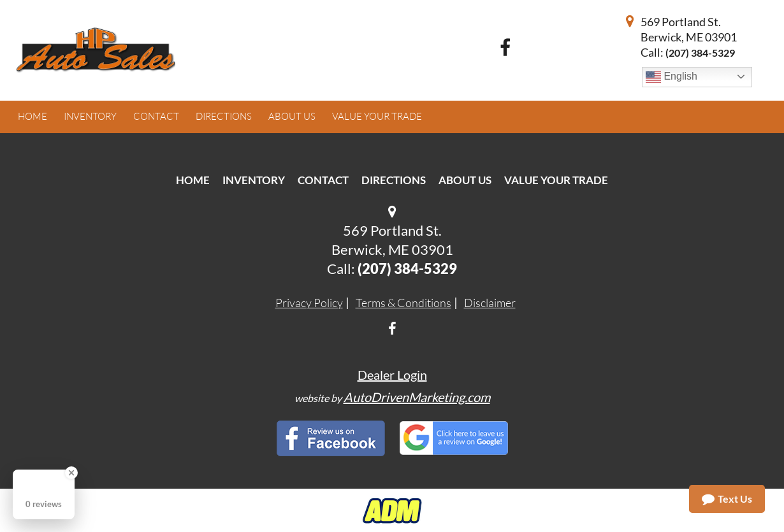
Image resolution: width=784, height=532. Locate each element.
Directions (394, 180)
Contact (323, 180)
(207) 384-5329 (700, 53)
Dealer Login (392, 375)
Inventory (254, 180)
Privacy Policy (309, 303)
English (671, 77)
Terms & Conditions (403, 303)
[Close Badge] (71, 473)
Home (193, 180)
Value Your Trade (556, 180)
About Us (465, 180)
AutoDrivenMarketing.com (417, 397)
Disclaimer (490, 303)
